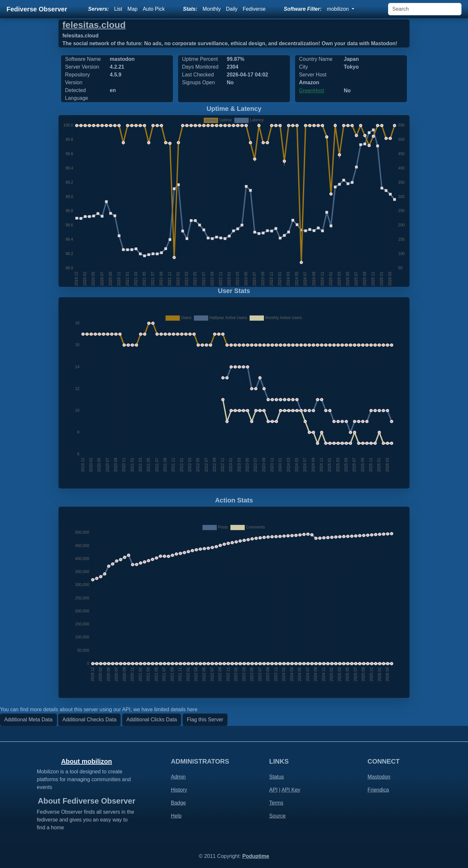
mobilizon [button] (339, 9)
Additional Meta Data (28, 720)
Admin (178, 777)
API (273, 790)
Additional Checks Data (89, 720)
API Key (291, 790)
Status (276, 777)
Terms (276, 803)
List (118, 9)
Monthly (212, 9)
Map (132, 9)
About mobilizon (87, 761)
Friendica (378, 790)
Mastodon (379, 777)
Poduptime (256, 856)
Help (176, 816)
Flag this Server (205, 720)
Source (277, 816)
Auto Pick (154, 9)
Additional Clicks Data (152, 720)
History (179, 790)
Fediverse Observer (37, 9)
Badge (178, 803)
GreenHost (312, 91)
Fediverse (254, 9)
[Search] (425, 9)
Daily (232, 9)
